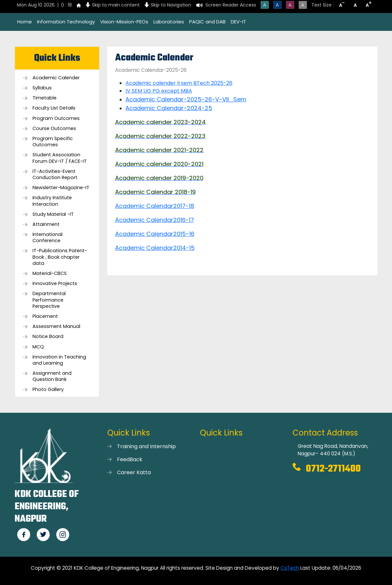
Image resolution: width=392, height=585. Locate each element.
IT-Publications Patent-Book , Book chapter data (60, 257)
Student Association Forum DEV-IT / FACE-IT (60, 158)
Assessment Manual (56, 326)
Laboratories (169, 22)
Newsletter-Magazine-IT (61, 188)
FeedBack (130, 459)
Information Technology (66, 22)
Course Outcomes (54, 129)
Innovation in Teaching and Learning (59, 360)
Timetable (45, 98)
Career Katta (134, 472)
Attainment (46, 224)
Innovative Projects (55, 284)
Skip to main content (116, 5)
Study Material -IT (53, 214)
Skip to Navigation (171, 5)
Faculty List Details (54, 108)
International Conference (47, 238)
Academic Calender (56, 78)
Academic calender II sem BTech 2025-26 (179, 83)
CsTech (290, 568)
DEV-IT (238, 22)
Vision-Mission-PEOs (124, 22)
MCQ (38, 347)
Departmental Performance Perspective (49, 300)
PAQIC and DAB (207, 22)
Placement (45, 316)
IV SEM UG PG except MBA (159, 91)
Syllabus (42, 88)
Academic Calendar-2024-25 (169, 108)
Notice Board (48, 337)
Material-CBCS (50, 273)
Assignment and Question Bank (52, 376)
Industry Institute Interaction (52, 201)
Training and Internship (146, 446)
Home (25, 22)
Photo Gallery (48, 390)
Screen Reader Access (231, 5)
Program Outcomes (56, 118)
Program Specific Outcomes (53, 142)
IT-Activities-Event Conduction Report (55, 175)
